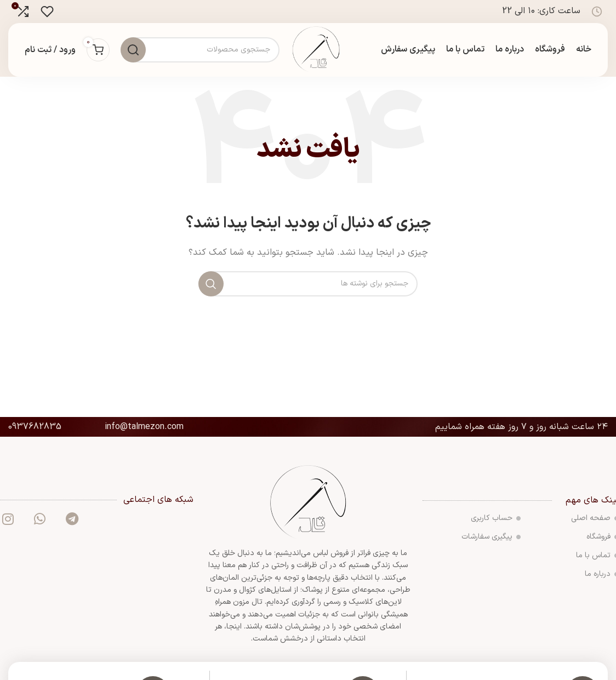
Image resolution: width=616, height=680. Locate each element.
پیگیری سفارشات (491, 540)
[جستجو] (308, 287)
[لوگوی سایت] (318, 51)
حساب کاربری (496, 521)
